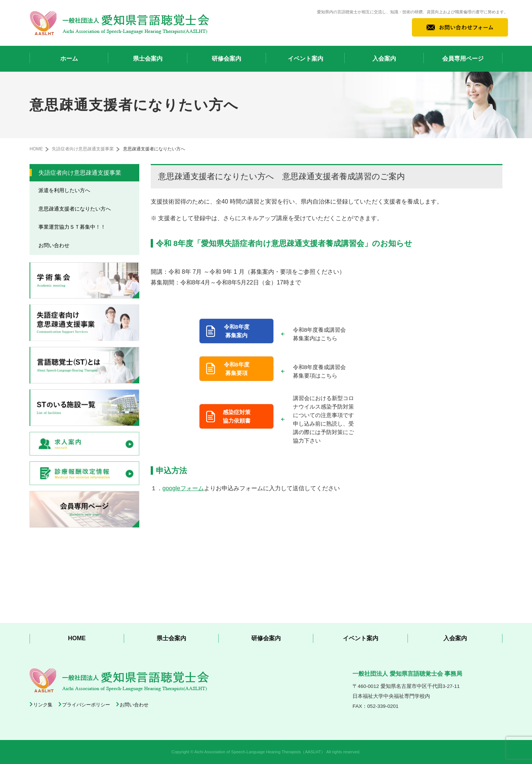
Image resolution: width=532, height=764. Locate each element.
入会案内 (384, 59)
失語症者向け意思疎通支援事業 (83, 149)
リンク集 (43, 705)
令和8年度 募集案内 (237, 331)
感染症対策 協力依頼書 (237, 416)
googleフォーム (183, 488)
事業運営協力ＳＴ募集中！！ (72, 227)
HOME (36, 149)
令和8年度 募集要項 (237, 369)
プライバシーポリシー (86, 705)
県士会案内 (148, 59)
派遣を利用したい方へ (64, 190)
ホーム (69, 59)
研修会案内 (226, 59)
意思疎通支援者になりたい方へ (75, 209)
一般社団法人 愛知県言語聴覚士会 (120, 23)
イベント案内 (306, 59)
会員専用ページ (463, 59)
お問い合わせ (54, 245)
